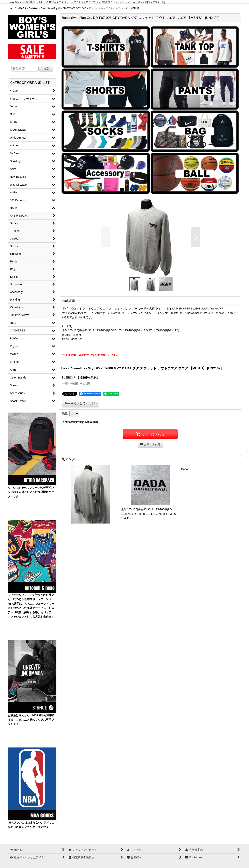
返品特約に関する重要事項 (80, 422)
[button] (105, 237)
